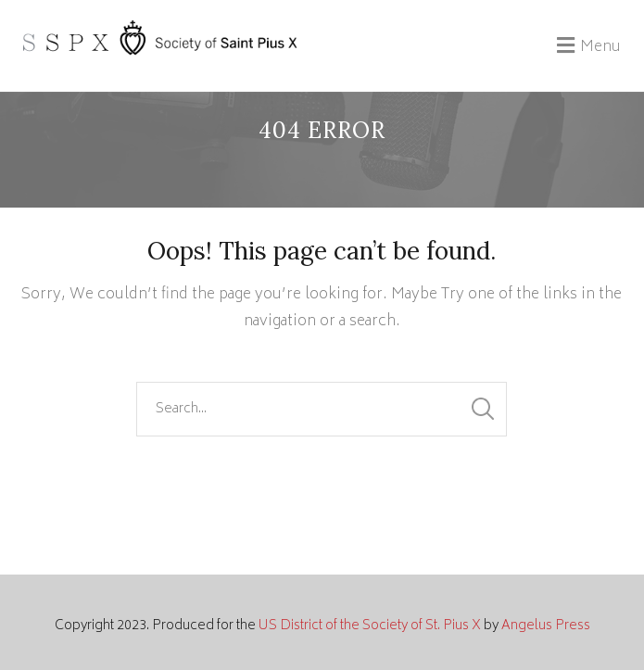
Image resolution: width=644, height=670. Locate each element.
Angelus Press (546, 626)
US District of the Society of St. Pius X (370, 626)
